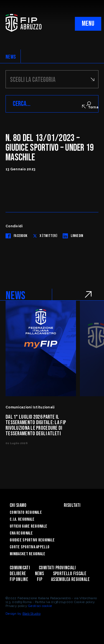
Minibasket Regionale (28, 554)
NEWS (11, 57)
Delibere (18, 574)
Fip (40, 579)
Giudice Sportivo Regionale (32, 540)
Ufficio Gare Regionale (28, 526)
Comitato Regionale (26, 513)
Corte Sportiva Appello (30, 547)
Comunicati (20, 568)
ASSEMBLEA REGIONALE (70, 579)
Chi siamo (18, 505)
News (40, 574)
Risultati (72, 505)
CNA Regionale (21, 533)
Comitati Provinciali (57, 568)
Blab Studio (31, 614)
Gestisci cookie (40, 606)
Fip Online (19, 579)
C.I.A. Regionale (22, 519)
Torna (90, 107)
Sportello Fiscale (70, 574)
